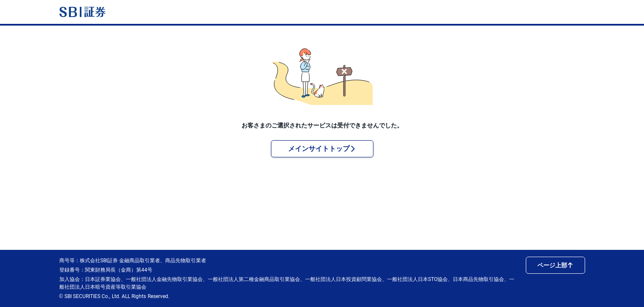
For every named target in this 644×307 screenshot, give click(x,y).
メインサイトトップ (322, 149)
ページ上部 (555, 265)
